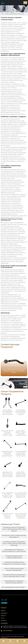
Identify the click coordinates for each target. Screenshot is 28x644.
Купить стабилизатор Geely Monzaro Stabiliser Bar (14, 569)
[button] (25, 363)
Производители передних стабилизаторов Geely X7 (14, 582)
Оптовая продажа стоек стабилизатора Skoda (14, 557)
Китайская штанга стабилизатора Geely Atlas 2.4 (14, 536)
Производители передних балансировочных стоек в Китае (14, 551)
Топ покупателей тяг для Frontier (13, 587)
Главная (2, 14)
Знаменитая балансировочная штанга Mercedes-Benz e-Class (14, 576)
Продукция (10, 641)
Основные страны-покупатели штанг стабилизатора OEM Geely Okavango (14, 543)
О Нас (17, 641)
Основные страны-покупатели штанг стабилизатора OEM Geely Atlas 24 (14, 529)
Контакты (24, 641)
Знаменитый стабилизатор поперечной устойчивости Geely (14, 563)
